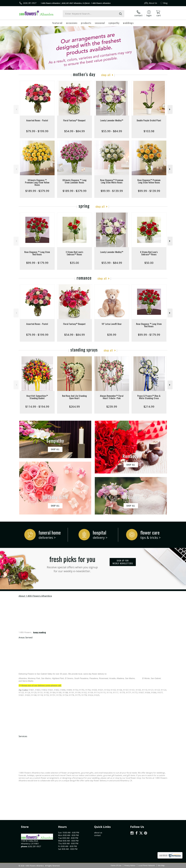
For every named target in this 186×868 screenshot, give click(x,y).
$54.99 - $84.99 (74, 131)
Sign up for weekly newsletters (123, 562)
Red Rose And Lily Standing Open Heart (74, 397)
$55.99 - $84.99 (112, 131)
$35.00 (74, 263)
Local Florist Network (147, 865)
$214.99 (149, 407)
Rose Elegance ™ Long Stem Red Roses (37, 253)
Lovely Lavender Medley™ (112, 120)
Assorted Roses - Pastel (37, 120)
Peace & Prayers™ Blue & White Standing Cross (149, 397)
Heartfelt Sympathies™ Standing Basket (37, 397)
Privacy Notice (130, 865)
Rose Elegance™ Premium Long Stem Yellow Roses (149, 181)
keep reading (40, 632)
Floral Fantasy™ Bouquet (74, 120)
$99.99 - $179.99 (37, 263)
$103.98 (149, 131)
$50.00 (149, 263)
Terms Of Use (116, 865)
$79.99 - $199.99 (37, 131)
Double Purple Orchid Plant (149, 120)
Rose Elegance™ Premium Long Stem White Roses (112, 181)
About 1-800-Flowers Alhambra (35, 596)
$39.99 (112, 335)
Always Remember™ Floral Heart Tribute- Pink (112, 397)
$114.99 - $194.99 (37, 407)
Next (170, 109)
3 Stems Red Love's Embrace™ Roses (74, 253)
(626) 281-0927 (30, 3)
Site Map (161, 865)
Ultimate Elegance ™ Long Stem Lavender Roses (74, 181)
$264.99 (74, 407)
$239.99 (112, 407)
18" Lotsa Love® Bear (112, 324)
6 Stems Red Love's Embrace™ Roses (149, 253)
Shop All (106, 75)
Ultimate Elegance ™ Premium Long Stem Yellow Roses (37, 182)
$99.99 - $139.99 (112, 191)
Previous (16, 109)
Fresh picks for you (72, 563)
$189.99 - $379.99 (37, 191)
